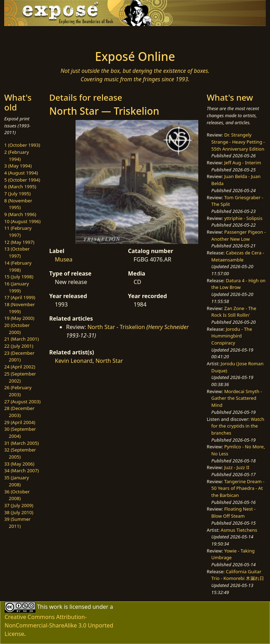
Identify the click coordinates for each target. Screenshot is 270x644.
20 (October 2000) (17, 329)
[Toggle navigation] (27, 36)
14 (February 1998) (18, 266)
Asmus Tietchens (239, 530)
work (56, 607)
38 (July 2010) (19, 512)
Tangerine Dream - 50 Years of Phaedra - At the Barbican (238, 488)
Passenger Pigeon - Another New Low (239, 235)
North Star (109, 361)
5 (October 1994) (22, 180)
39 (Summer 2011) (17, 523)
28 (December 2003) (19, 412)
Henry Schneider (168, 327)
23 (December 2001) (19, 356)
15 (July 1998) (19, 277)
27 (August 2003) (22, 402)
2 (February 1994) (17, 156)
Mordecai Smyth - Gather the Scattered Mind (237, 398)
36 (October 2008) (17, 495)
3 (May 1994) (18, 166)
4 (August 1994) (21, 173)
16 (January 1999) (17, 287)
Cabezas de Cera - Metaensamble (238, 256)
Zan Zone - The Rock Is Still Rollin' (234, 312)
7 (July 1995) (17, 194)
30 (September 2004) (20, 433)
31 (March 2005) (21, 443)
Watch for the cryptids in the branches (238, 426)
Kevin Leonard (74, 361)
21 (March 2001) (21, 339)
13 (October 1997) (17, 252)
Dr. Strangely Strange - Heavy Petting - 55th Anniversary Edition (238, 142)
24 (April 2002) (20, 367)
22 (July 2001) (19, 346)
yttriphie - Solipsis (243, 218)
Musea (64, 259)
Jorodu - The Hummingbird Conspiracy (232, 336)
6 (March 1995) (20, 187)
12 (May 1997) (19, 242)
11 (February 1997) (18, 232)
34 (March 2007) (21, 471)
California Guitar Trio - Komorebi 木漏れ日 (238, 575)
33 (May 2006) (19, 464)
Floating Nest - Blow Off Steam (233, 512)
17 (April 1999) (20, 297)
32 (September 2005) (20, 453)
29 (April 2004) (20, 422)
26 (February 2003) (18, 391)
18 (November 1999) (20, 308)
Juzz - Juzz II (237, 467)
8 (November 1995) (18, 204)
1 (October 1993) (22, 145)
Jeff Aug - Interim (243, 163)
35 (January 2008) (17, 481)
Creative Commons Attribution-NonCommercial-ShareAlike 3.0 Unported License (59, 625)
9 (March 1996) (20, 214)
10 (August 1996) (22, 221)
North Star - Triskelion (116, 327)
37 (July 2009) (19, 505)
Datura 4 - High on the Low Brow (238, 284)
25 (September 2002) (20, 377)
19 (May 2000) (19, 318)
